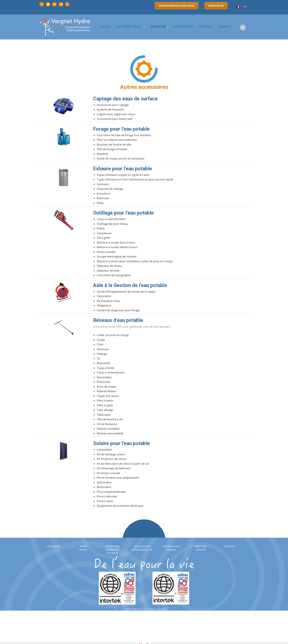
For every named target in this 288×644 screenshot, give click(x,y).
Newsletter (216, 6)
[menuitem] (238, 7)
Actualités (54, 546)
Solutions (158, 27)
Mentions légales (200, 548)
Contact (224, 27)
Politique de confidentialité (142, 548)
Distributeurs (183, 27)
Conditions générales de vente (112, 550)
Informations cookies (171, 548)
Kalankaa (162, 609)
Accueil (106, 27)
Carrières (206, 27)
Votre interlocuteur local (177, 6)
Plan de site (83, 548)
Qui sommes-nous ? (130, 27)
